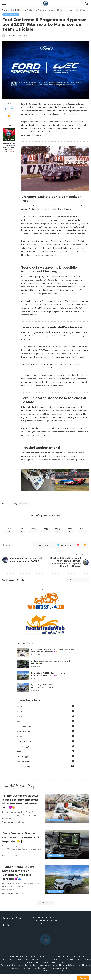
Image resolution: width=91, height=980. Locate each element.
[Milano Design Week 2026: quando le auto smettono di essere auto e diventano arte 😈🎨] (23, 654)
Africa (19, 713)
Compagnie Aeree (24, 728)
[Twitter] (12, 109)
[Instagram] (8, 931)
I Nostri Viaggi (22, 758)
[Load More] (45, 908)
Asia (19, 723)
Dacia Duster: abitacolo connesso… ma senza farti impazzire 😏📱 (21, 843)
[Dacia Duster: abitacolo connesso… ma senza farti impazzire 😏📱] (23, 666)
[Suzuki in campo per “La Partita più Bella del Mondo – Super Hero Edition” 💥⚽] (9, 135)
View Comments (75, 581)
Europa (20, 738)
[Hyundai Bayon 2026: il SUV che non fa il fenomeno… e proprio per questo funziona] (23, 689)
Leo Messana (11, 36)
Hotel (19, 753)
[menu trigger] (5, 4)
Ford (15, 504)
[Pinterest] (78, 546)
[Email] (9, 116)
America (20, 718)
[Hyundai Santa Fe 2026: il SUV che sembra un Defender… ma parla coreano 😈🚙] (23, 677)
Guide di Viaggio (23, 748)
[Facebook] (5, 109)
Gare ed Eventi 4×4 (24, 743)
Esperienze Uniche (24, 733)
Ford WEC (24, 504)
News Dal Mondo (23, 763)
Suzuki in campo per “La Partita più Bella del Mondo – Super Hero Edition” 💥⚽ (9, 147)
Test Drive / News (11, 14)
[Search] (86, 4)
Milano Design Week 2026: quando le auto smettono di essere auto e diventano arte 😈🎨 (20, 805)
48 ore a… (21, 708)
